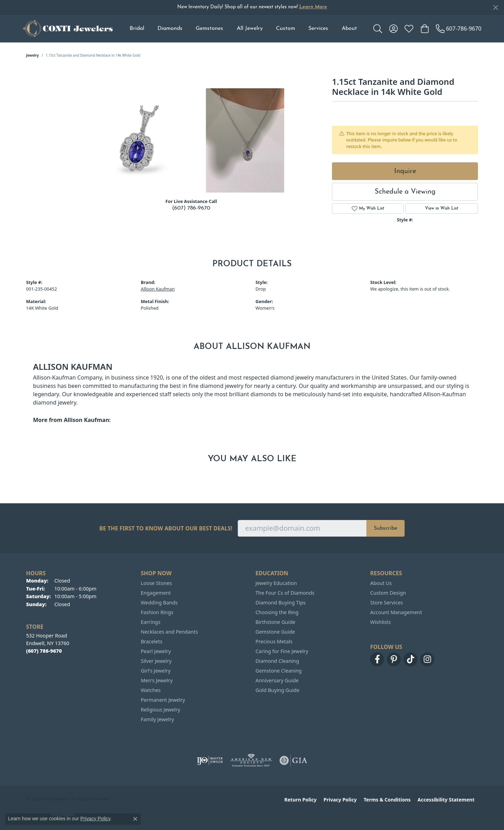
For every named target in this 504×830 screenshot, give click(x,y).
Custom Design (388, 593)
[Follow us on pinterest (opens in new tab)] (394, 659)
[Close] (495, 7)
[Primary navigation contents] (243, 29)
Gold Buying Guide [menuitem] (277, 690)
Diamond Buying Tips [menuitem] (281, 603)
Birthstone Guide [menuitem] (275, 622)
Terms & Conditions (387, 800)
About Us (381, 583)
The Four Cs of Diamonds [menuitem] (285, 593)
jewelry (32, 55)
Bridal (137, 29)
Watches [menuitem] (151, 690)
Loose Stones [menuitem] (156, 583)
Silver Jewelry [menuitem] (156, 661)
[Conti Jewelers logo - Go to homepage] (68, 29)
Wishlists (380, 622)
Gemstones (209, 29)
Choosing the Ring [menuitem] (277, 612)
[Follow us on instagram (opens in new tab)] (427, 659)
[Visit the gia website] (293, 760)
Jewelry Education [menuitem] (276, 583)
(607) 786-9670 (191, 208)
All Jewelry (250, 29)
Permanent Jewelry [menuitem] (163, 700)
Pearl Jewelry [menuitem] (156, 651)
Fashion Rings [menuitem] (157, 612)
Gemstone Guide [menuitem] (275, 632)
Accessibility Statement (446, 800)
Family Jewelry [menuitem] (157, 719)
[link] (459, 29)
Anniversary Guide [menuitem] (277, 680)
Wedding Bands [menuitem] (159, 603)
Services (318, 29)
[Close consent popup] (135, 819)
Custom (286, 29)
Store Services (387, 603)
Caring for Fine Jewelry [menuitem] (282, 651)
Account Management (396, 612)
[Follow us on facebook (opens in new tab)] (377, 659)
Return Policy (300, 800)
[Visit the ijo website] (210, 760)
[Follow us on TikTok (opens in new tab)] (410, 659)
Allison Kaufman (158, 289)
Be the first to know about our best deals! (166, 528)
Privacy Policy (340, 800)
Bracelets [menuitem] (152, 641)
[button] (378, 29)
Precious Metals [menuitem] (274, 641)
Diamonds (170, 29)
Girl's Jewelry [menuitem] (156, 671)
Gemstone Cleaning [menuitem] (279, 671)
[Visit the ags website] (251, 760)
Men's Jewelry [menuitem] (157, 680)
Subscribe (385, 528)
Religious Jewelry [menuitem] (160, 710)
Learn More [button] (313, 7)
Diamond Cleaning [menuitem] (277, 661)
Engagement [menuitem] (156, 593)
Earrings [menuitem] (151, 622)
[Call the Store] (44, 651)
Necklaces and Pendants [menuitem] (169, 632)
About (349, 29)
